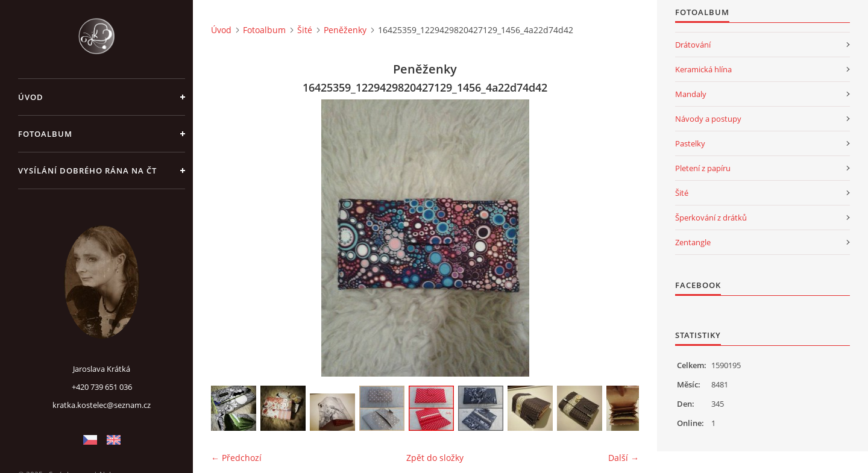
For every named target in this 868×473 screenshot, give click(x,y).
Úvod (31, 97)
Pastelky (690, 143)
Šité (305, 30)
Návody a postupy (708, 119)
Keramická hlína (703, 69)
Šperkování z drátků (711, 218)
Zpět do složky (435, 458)
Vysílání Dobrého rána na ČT (87, 171)
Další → (624, 458)
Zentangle (693, 242)
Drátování (693, 45)
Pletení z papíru (703, 168)
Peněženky (345, 30)
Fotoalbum (45, 134)
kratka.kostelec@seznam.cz (102, 405)
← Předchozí (236, 458)
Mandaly (691, 94)
